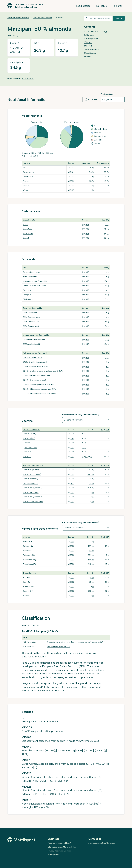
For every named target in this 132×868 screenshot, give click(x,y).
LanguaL (26, 683)
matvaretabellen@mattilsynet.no (102, 843)
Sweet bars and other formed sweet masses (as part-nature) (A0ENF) (76, 642)
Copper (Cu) (28, 591)
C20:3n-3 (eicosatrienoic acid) (35, 366)
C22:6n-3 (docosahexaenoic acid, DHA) (39, 394)
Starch (25, 224)
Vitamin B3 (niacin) (30, 479)
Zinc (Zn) (27, 582)
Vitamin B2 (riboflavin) (32, 474)
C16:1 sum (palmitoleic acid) (34, 340)
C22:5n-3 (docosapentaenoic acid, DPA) (40, 389)
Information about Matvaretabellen (62, 847)
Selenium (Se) (28, 587)
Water (25, 190)
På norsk (117, 6)
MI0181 (71, 172)
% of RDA (105, 429)
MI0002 (71, 168)
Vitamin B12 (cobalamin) (33, 497)
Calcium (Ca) (28, 546)
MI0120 (71, 542)
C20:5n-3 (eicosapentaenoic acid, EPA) (39, 385)
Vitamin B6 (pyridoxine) (33, 488)
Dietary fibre (28, 177)
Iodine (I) (26, 596)
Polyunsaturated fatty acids (34, 286)
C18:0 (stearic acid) (31, 326)
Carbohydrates (91, 39)
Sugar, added (28, 233)
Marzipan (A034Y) (46, 631)
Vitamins (88, 42)
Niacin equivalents (30, 483)
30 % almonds (28, 78)
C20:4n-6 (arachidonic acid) (34, 380)
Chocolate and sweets (42, 17)
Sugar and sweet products (18, 17)
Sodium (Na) (28, 551)
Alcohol (26, 186)
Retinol (27, 443)
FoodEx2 (27, 663)
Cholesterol (28, 299)
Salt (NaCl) (27, 542)
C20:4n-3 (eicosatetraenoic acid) (37, 375)
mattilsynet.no (54, 855)
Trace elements (91, 49)
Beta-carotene (31, 447)
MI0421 (71, 483)
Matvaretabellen (26, 7)
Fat (24, 168)
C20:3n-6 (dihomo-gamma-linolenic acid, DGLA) (43, 371)
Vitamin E (27, 456)
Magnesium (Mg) (30, 560)
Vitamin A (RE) (29, 438)
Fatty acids (89, 35)
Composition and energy (96, 31)
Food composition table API (60, 843)
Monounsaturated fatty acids (35, 281)
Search (119, 18)
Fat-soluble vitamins (32, 429)
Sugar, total (27, 229)
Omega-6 (27, 295)
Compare (91, 99)
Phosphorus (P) (29, 564)
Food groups (83, 6)
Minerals (88, 46)
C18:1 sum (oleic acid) (32, 344)
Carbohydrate (29, 172)
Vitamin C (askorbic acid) (33, 501)
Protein (26, 181)
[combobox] (98, 18)
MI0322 (71, 438)
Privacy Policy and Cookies (59, 851)
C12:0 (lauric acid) (30, 313)
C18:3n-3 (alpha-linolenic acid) (35, 362)
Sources (88, 57)
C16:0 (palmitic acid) (31, 322)
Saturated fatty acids (32, 272)
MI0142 (71, 190)
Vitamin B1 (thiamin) (31, 470)
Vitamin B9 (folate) (31, 492)
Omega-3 (27, 290)
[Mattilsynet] (21, 840)
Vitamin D (27, 452)
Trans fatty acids (30, 277)
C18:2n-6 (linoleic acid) (32, 357)
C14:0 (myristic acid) (31, 317)
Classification (90, 53)
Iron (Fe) (26, 577)
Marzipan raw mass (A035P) (59, 646)
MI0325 (71, 434)
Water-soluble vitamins (33, 465)
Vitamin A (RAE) (29, 434)
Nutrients (101, 6)
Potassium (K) (29, 555)
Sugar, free (27, 238)
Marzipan (59, 17)
